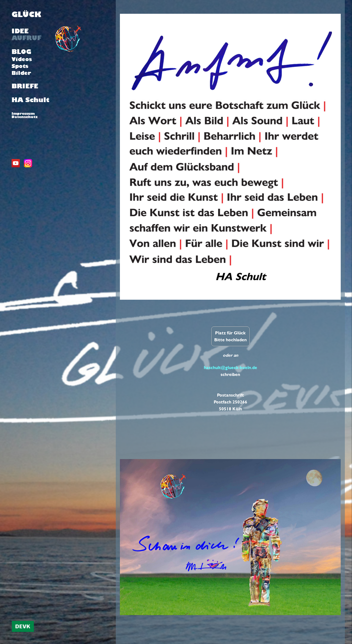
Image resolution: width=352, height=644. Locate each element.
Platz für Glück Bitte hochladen (230, 336)
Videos (22, 59)
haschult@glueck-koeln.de (230, 368)
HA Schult (30, 100)
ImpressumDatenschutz (25, 115)
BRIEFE (25, 86)
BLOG (21, 52)
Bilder (21, 73)
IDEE (20, 31)
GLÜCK (26, 15)
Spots (20, 66)
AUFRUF (26, 38)
